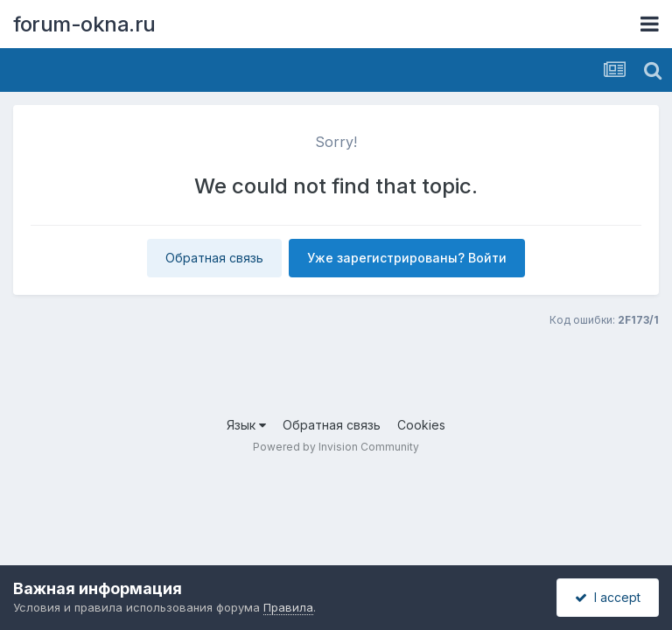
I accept (608, 597)
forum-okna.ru (84, 24)
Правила (288, 607)
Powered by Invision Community (336, 447)
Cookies (421, 425)
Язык (246, 425)
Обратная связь (214, 258)
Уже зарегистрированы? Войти (407, 258)
